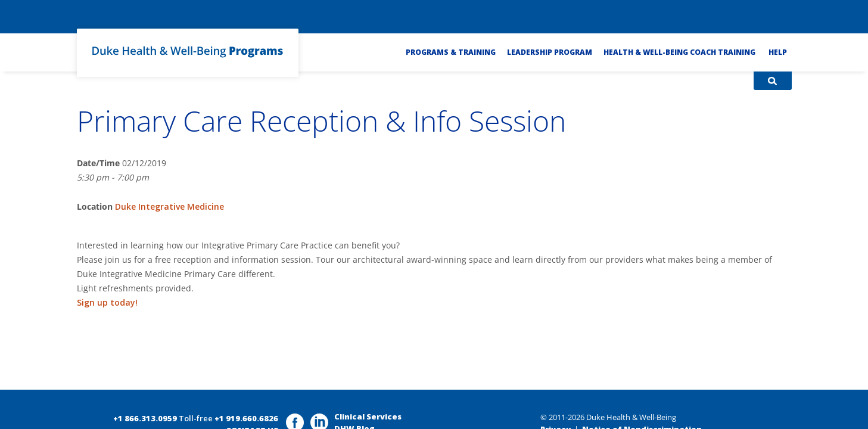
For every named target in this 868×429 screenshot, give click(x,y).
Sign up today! (107, 302)
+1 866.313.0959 (145, 418)
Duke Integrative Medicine (169, 206)
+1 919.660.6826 (246, 418)
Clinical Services (368, 416)
